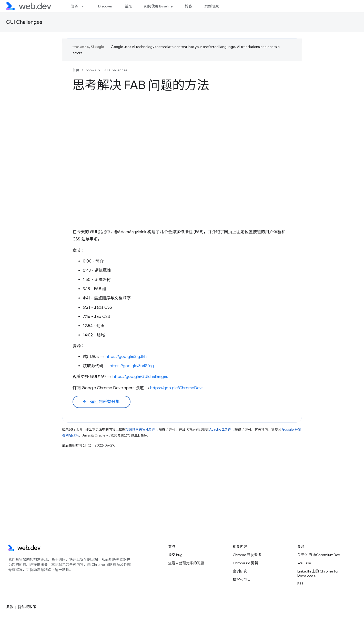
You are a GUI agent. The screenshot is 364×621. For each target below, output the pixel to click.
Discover (105, 6)
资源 (75, 6)
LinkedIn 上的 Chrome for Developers (318, 573)
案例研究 (211, 6)
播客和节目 (242, 579)
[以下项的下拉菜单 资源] (85, 6)
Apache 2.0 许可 (222, 429)
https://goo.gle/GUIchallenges (140, 377)
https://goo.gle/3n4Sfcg (132, 366)
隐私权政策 (27, 607)
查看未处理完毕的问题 (186, 563)
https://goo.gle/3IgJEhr (127, 357)
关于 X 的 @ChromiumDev (319, 555)
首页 (76, 70)
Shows (91, 70)
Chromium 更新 (245, 563)
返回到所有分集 (101, 402)
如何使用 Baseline (158, 6)
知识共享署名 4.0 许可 (142, 429)
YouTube (304, 563)
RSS (300, 584)
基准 (128, 6)
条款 (10, 607)
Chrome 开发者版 (247, 555)
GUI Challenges (24, 22)
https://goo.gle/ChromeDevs (177, 388)
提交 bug (175, 555)
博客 (188, 6)
